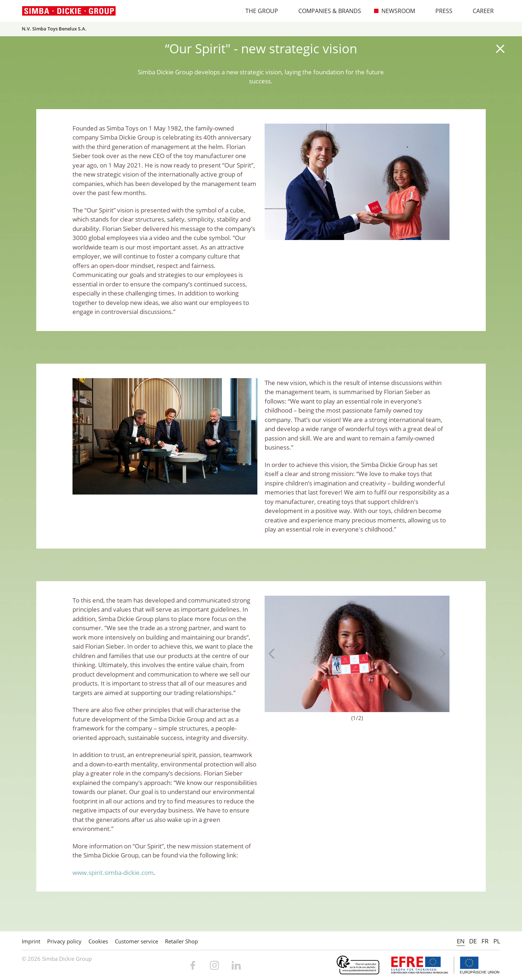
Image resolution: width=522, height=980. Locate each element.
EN (461, 941)
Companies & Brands (326, 11)
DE (473, 941)
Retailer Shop (181, 941)
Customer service (136, 941)
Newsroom (394, 11)
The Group (258, 11)
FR (485, 941)
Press (440, 11)
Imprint (31, 941)
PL (497, 941)
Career (479, 11)
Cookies (98, 941)
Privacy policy (64, 941)
